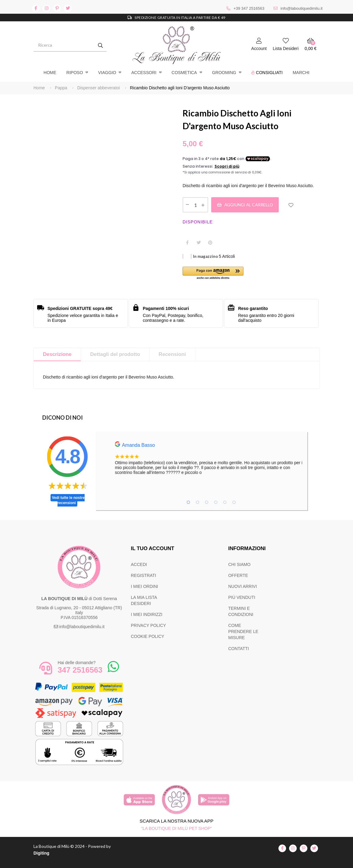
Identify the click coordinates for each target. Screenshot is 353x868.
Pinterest (210, 243)
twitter (68, 8)
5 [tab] (225, 502)
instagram (46, 8)
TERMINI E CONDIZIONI (241, 611)
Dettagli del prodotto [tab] (115, 354)
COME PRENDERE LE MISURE (243, 631)
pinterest (57, 8)
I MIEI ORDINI (144, 586)
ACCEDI (139, 564)
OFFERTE (238, 575)
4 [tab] (216, 502)
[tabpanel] (225, 458)
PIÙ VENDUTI (242, 597)
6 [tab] (234, 502)
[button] (217, 274)
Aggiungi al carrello (246, 205)
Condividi (187, 243)
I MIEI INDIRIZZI (147, 614)
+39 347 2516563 (249, 8)
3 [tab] (207, 502)
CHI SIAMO (239, 564)
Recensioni (172, 354)
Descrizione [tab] (57, 354)
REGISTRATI (143, 575)
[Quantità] (195, 205)
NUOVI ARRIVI (243, 586)
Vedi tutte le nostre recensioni (68, 500)
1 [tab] (188, 502)
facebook (36, 8)
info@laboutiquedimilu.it (302, 8)
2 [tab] (197, 502)
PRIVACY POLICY (148, 625)
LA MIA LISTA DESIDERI (144, 600)
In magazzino (205, 256)
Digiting (41, 853)
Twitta (199, 243)
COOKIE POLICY (148, 636)
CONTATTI (239, 649)
